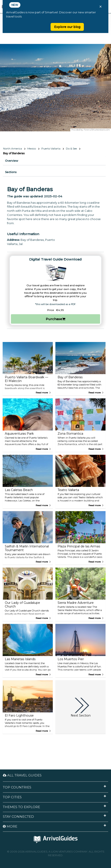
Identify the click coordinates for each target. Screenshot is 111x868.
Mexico (32, 148)
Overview (12, 161)
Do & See (71, 148)
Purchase (55, 319)
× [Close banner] (100, 7)
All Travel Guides (22, 775)
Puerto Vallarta (51, 148)
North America (12, 148)
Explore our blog (67, 27)
